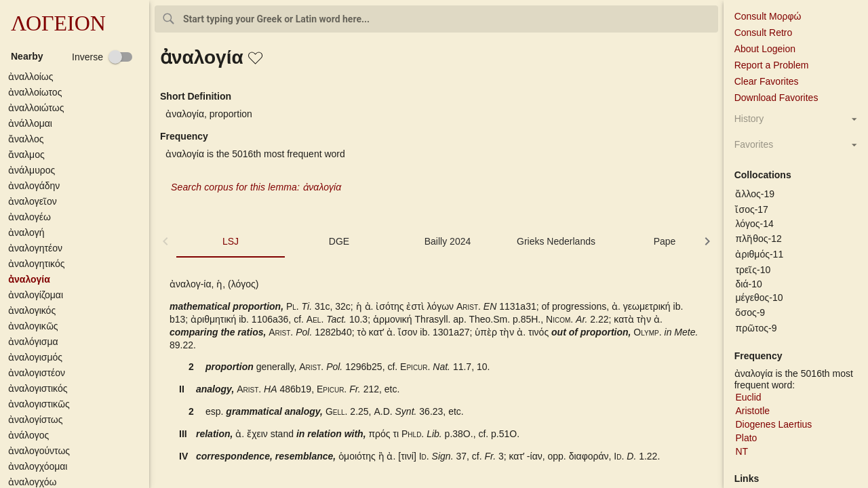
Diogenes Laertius (773, 424)
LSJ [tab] (231, 241)
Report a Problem (772, 65)
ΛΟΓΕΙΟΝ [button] (58, 23)
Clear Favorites (767, 81)
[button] (77, 76)
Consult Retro (764, 33)
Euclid (748, 397)
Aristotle (752, 411)
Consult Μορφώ (768, 16)
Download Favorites (776, 98)
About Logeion (765, 49)
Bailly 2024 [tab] (448, 241)
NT (742, 451)
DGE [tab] (339, 241)
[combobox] (436, 19)
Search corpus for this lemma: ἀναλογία (256, 187)
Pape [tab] (665, 241)
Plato (746, 438)
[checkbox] (102, 57)
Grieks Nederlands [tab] (556, 241)
